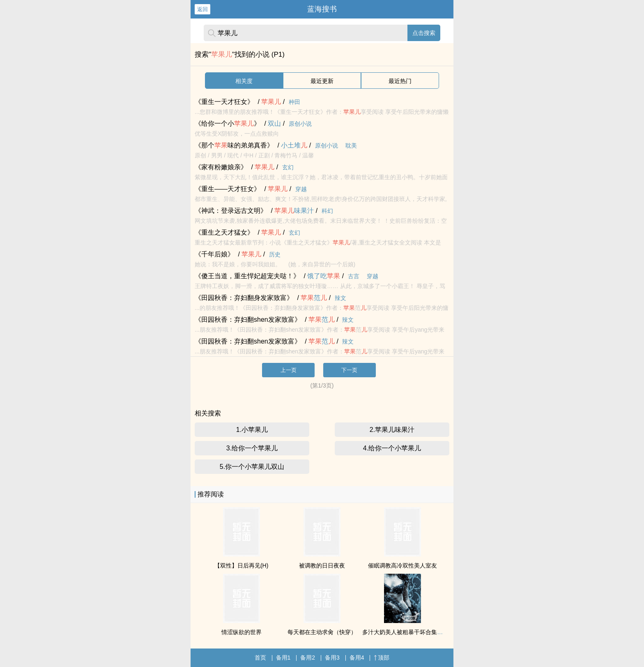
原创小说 (300, 124)
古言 (354, 276)
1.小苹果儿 (252, 430)
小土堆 (294, 145)
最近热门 (400, 81)
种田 (294, 102)
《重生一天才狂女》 (224, 102)
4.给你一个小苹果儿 (392, 448)
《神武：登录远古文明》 (231, 211)
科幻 (327, 211)
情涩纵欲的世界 (241, 632)
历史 (275, 254)
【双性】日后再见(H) (241, 565)
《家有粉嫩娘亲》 (221, 167)
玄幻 (288, 167)
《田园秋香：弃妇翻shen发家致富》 (248, 320)
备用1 (283, 658)
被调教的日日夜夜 (322, 565)
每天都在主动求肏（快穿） (322, 632)
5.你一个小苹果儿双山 (252, 467)
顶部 (382, 658)
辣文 (340, 298)
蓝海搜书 (322, 9)
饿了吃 (324, 276)
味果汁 (294, 211)
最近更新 (322, 81)
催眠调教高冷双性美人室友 (402, 565)
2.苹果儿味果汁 (392, 430)
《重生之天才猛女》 (224, 232)
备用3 (332, 658)
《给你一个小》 (228, 123)
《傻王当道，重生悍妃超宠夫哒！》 (247, 276)
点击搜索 (424, 33)
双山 (274, 123)
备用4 (357, 658)
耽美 (351, 145)
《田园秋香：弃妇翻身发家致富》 (244, 298)
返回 (202, 9)
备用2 (308, 658)
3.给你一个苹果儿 (252, 448)
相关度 (244, 81)
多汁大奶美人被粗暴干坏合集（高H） (410, 632)
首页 (260, 658)
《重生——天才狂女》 (228, 189)
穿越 (301, 189)
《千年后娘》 (214, 254)
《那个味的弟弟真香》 (234, 145)
